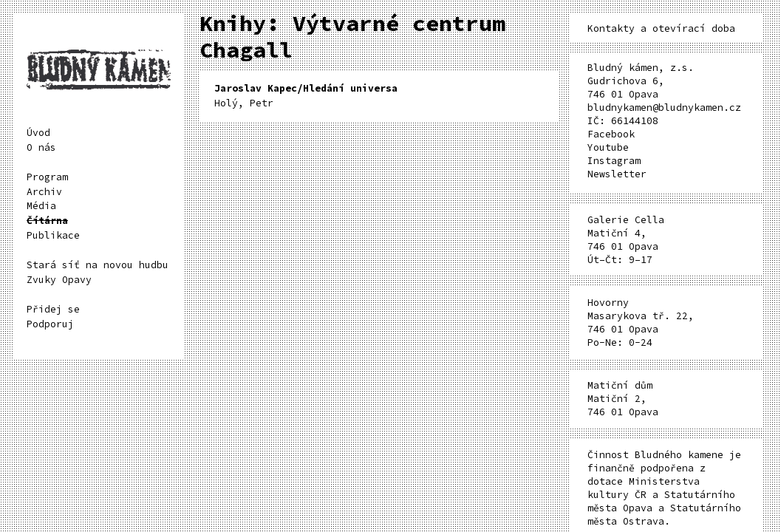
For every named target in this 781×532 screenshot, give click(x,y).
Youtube (608, 147)
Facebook (611, 134)
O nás (41, 147)
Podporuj (50, 324)
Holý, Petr (306, 96)
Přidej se (53, 309)
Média (41, 206)
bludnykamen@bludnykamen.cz (664, 108)
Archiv (44, 192)
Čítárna (47, 221)
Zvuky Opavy (59, 280)
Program (47, 177)
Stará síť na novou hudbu (98, 265)
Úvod (38, 133)
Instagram (614, 161)
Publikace (53, 235)
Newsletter (617, 174)
